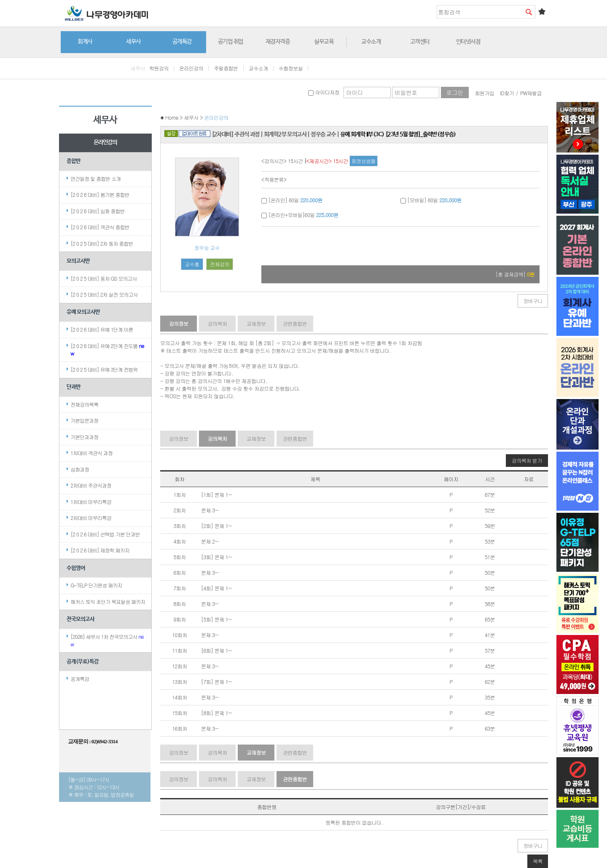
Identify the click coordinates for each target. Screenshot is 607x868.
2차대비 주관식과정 (91, 485)
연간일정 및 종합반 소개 (95, 178)
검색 (529, 12)
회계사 (85, 42)
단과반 (74, 387)
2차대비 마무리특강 (91, 518)
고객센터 (420, 42)
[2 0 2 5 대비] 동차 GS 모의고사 (103, 278)
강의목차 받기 (527, 460)
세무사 (133, 42)
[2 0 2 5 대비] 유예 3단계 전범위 (104, 369)
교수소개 (371, 42)
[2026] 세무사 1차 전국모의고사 (107, 640)
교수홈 (192, 264)
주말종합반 (226, 68)
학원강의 (159, 68)
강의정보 (179, 323)
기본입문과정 (84, 420)
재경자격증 (278, 42)
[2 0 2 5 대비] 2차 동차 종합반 (102, 243)
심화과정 (80, 469)
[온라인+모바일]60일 (300, 215)
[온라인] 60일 (292, 200)
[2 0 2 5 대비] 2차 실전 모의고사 (104, 294)
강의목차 (218, 323)
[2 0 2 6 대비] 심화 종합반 (98, 211)
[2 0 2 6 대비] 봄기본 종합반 (100, 194)
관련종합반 (295, 323)
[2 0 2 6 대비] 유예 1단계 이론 (102, 329)
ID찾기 (507, 93)
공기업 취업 (231, 42)
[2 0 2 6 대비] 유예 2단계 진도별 (107, 350)
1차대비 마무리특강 (91, 502)
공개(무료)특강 (83, 662)
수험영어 (76, 568)
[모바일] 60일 (431, 200)
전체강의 (220, 264)
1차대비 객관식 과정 (91, 453)
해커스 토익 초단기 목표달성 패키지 (108, 601)
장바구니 (533, 301)
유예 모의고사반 (83, 312)
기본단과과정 (84, 437)
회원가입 (485, 93)
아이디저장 (324, 92)
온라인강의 (191, 68)
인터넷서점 (468, 42)
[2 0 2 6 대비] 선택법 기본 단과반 (105, 534)
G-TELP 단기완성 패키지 (96, 585)
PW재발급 (531, 93)
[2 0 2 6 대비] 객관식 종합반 (100, 227)
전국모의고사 (81, 619)
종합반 (74, 161)
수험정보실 (291, 68)
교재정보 (256, 323)
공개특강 (182, 42)
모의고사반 (78, 261)
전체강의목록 (84, 404)
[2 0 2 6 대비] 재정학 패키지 (100, 550)
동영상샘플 (364, 161)
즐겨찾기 (542, 11)
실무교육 (324, 42)
